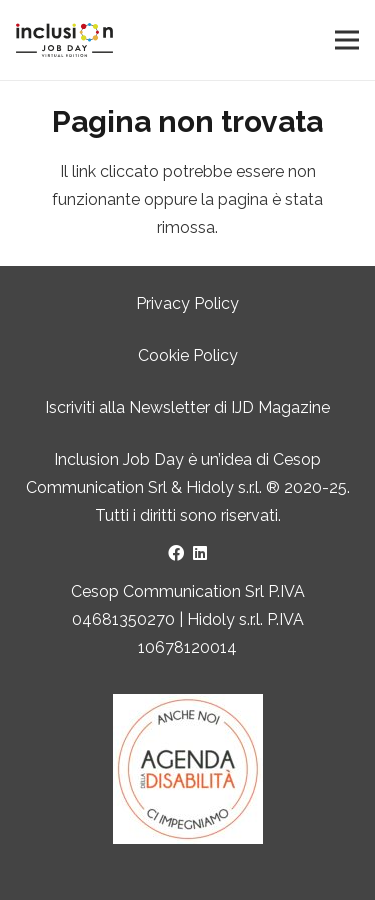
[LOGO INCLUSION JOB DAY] (64, 40)
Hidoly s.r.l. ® (235, 487)
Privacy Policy (187, 303)
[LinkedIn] (200, 553)
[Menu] (347, 40)
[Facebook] (176, 553)
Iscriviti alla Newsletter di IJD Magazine (187, 407)
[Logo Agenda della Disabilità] (187, 769)
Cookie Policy (188, 355)
